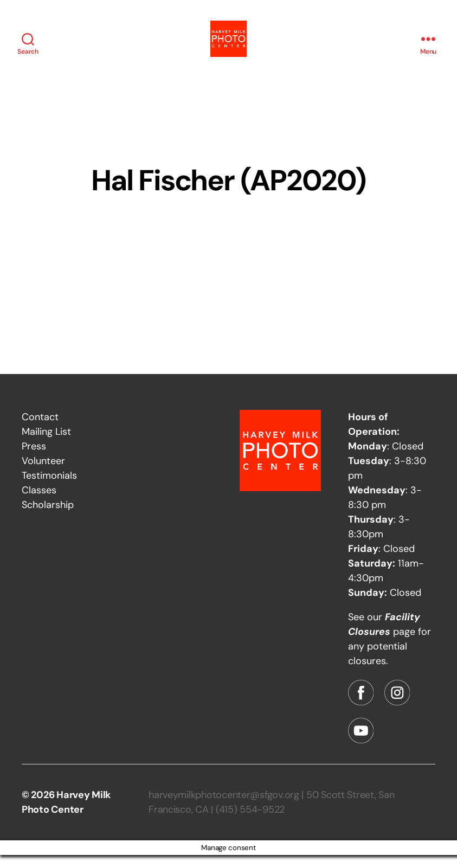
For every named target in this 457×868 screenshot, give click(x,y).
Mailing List (46, 445)
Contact (40, 430)
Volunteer (43, 474)
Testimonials (49, 488)
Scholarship (48, 518)
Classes (39, 503)
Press (34, 459)
